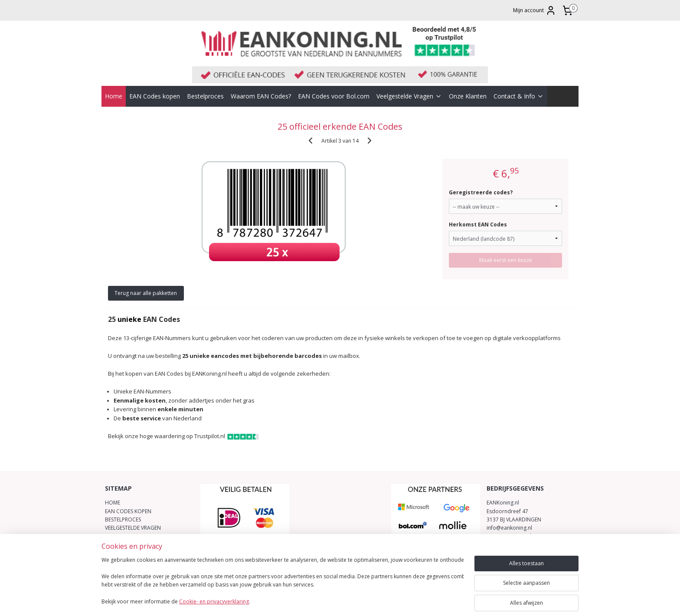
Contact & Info (519, 96)
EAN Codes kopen (155, 96)
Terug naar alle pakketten (146, 293)
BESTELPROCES (123, 519)
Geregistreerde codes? (481, 192)
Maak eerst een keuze (506, 260)
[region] (283, 582)
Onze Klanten (468, 96)
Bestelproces (205, 96)
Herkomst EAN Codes (478, 224)
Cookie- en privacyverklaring (214, 601)
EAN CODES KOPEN (128, 511)
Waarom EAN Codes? (261, 96)
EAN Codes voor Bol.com (334, 96)
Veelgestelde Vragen (409, 96)
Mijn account (535, 10)
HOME (113, 503)
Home (114, 96)
